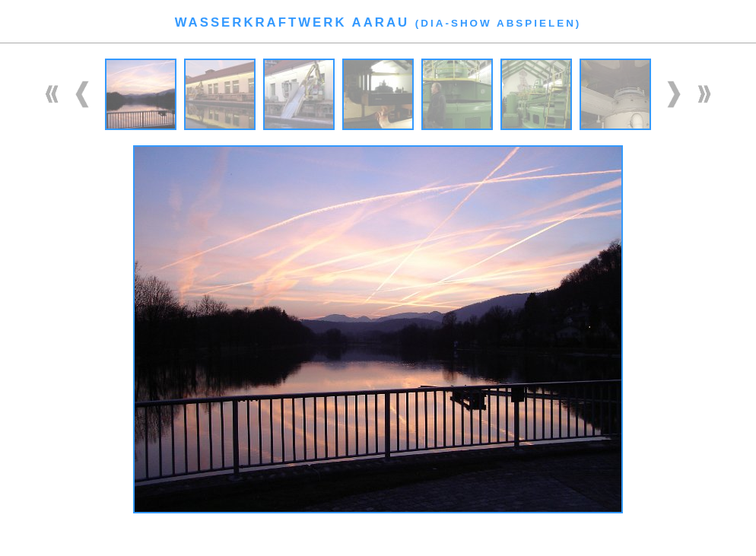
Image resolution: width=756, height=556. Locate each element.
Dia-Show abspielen (498, 23)
